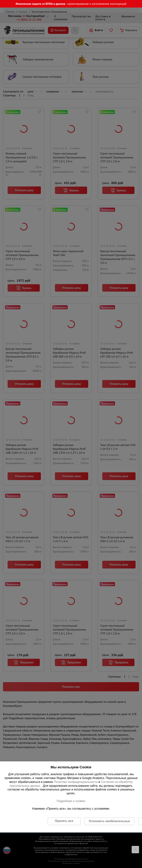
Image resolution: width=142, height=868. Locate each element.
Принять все (64, 821)
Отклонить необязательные (109, 821)
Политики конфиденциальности (76, 782)
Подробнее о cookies (71, 801)
